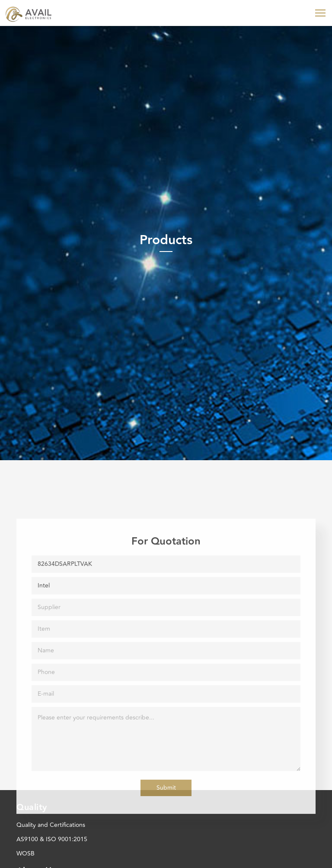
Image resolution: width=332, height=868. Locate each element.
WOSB (26, 853)
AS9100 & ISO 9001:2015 (52, 839)
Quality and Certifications (51, 825)
